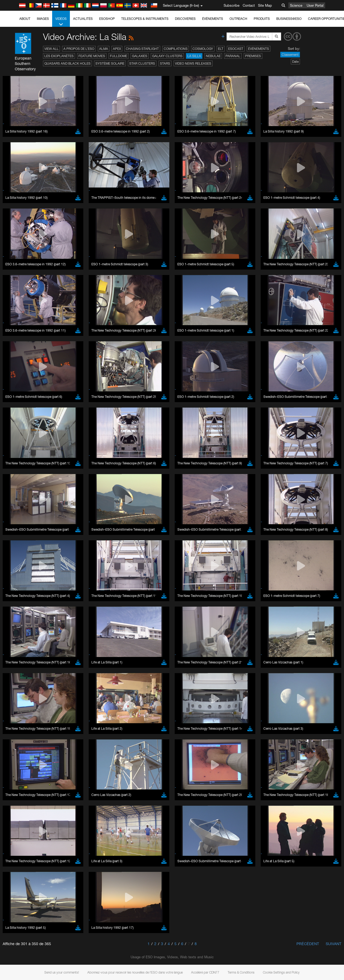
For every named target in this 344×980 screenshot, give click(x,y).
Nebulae (213, 56)
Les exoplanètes (59, 56)
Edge (20, 678)
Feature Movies (92, 56)
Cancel (43, 767)
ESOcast (236, 49)
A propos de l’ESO (79, 49)
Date (295, 62)
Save (17, 767)
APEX (117, 49)
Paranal (233, 56)
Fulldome (119, 56)
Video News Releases (193, 63)
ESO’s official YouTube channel (126, 580)
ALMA (104, 49)
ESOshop (107, 19)
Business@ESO (289, 19)
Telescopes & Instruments (145, 19)
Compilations (176, 49)
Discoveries (185, 19)
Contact (249, 5)
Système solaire (110, 63)
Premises (253, 56)
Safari (20, 688)
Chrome (22, 673)
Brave (21, 669)
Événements (213, 19)
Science (296, 5)
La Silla (194, 56)
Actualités (83, 19)
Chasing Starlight (142, 49)
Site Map (265, 5)
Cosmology (203, 49)
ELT (221, 49)
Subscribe (232, 5)
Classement (290, 55)
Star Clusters (142, 63)
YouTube (12, 580)
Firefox (21, 683)
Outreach (238, 19)
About (25, 19)
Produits (262, 19)
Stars (165, 63)
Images (43, 19)
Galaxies (140, 56)
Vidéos (61, 22)
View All (51, 49)
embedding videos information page (309, 585)
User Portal (315, 5)
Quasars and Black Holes (67, 63)
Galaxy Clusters (167, 56)
